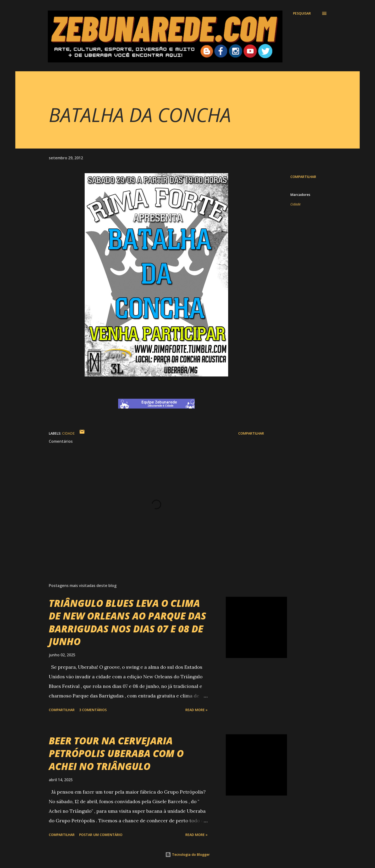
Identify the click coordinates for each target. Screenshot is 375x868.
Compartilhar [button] (303, 177)
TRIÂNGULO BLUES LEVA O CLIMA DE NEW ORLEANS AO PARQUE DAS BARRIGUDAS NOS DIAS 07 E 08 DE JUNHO (127, 622)
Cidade (295, 204)
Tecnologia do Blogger (187, 854)
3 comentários (93, 710)
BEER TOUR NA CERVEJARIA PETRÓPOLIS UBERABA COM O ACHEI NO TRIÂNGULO (116, 753)
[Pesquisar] (302, 13)
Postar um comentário (101, 835)
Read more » (196, 710)
